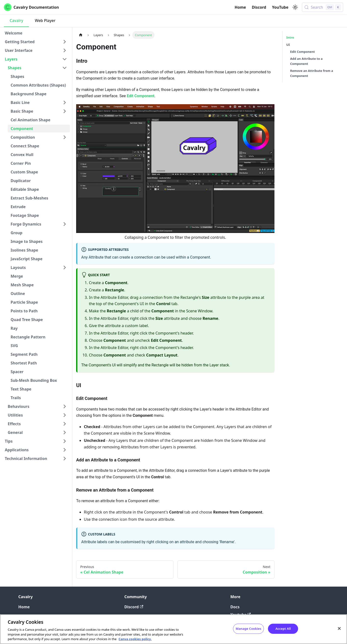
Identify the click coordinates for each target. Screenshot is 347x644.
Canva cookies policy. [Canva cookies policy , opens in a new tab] (135, 639)
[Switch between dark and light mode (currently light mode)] (295, 7)
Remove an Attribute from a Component (312, 73)
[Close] (339, 629)
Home (240, 7)
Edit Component (141, 96)
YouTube (280, 7)
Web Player (45, 21)
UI (288, 45)
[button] (36, 42)
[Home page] (81, 35)
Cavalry (16, 21)
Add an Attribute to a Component (306, 61)
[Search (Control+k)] (323, 7)
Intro (290, 37)
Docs (235, 607)
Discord (259, 7)
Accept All (283, 629)
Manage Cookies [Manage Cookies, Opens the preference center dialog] (248, 629)
